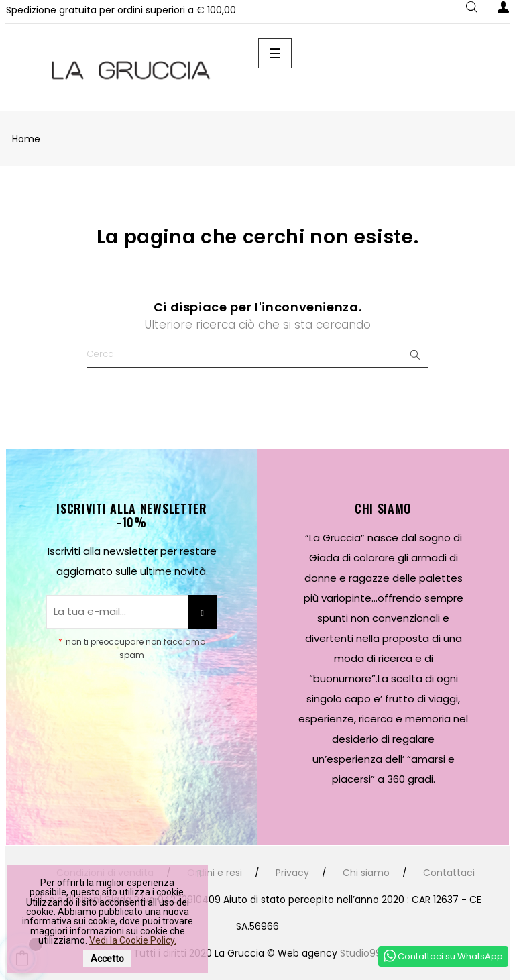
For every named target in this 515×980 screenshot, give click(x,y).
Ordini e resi (215, 873)
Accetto (107, 959)
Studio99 (361, 953)
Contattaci (449, 873)
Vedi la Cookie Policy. (133, 940)
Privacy (292, 873)
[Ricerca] (257, 355)
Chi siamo (366, 873)
